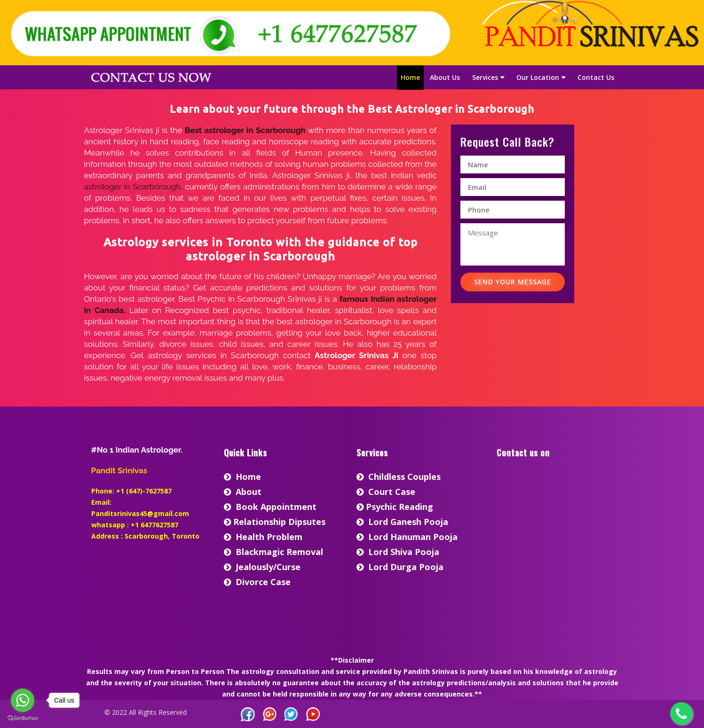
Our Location (538, 77)
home (242, 477)
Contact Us (596, 77)
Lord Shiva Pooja (398, 552)
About (243, 492)
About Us (445, 77)
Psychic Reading (395, 507)
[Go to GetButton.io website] (23, 718)
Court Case (386, 492)
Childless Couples (399, 477)
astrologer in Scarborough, (133, 187)
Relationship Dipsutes (275, 522)
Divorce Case (257, 582)
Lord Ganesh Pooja (402, 522)
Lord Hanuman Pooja (407, 537)
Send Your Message (513, 282)
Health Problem (263, 537)
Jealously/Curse (262, 567)
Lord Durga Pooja (400, 567)
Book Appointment (270, 507)
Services (485, 77)
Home (410, 77)
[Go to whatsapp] (23, 700)
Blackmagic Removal (273, 552)
